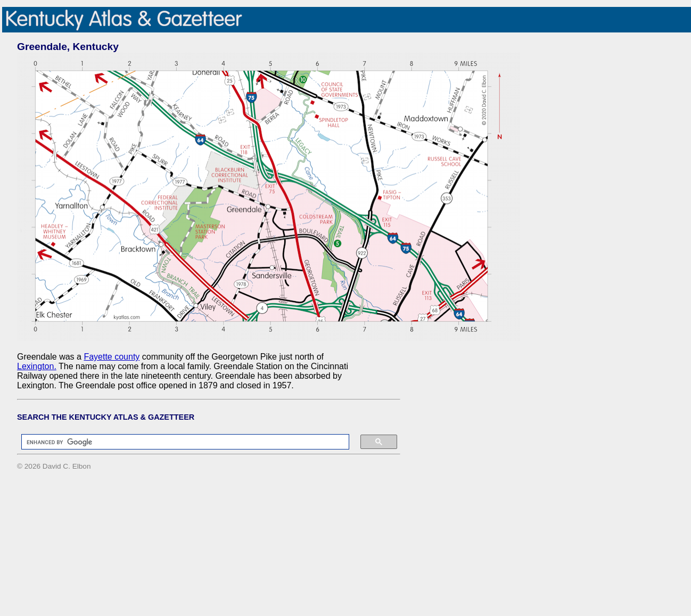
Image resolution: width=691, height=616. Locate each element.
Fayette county (112, 357)
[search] (180, 442)
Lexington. (37, 366)
